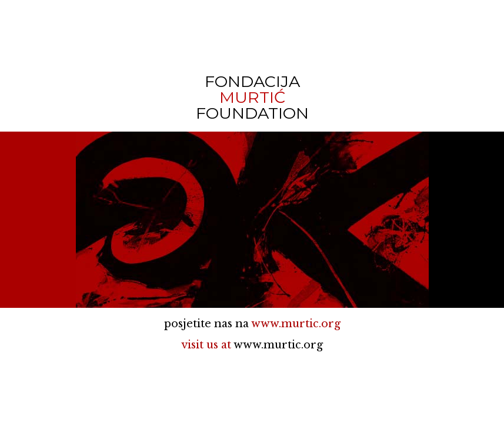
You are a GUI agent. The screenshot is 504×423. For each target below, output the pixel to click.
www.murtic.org (296, 324)
